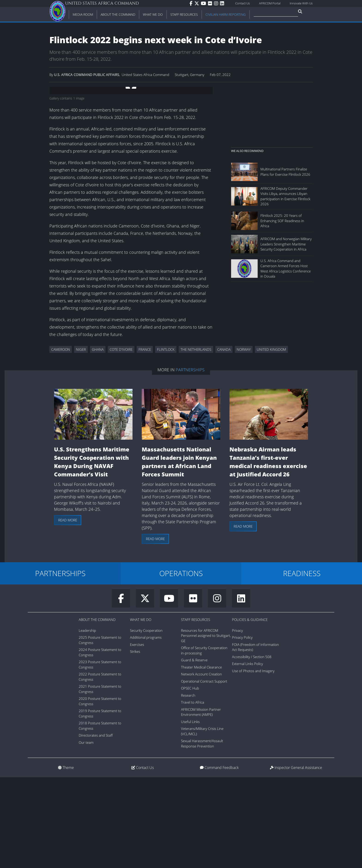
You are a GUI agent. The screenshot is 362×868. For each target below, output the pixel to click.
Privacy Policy (242, 728)
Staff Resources (196, 710)
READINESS (302, 664)
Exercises (137, 735)
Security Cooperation (146, 721)
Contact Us (243, 3)
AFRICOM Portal (270, 3)
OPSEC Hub (190, 779)
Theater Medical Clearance (201, 758)
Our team (86, 833)
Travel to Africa (193, 793)
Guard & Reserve (194, 751)
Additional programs (146, 728)
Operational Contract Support (204, 772)
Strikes (135, 742)
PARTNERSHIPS (60, 664)
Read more (68, 611)
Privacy (237, 721)
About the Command (97, 710)
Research (188, 786)
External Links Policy (247, 754)
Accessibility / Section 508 (252, 747)
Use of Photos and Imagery (253, 762)
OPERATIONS (181, 664)
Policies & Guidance (250, 710)
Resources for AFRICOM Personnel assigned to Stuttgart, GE (206, 726)
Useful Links (190, 812)
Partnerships (190, 460)
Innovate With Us (301, 3)
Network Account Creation (201, 765)
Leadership (87, 721)
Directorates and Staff (96, 826)
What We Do (141, 710)
